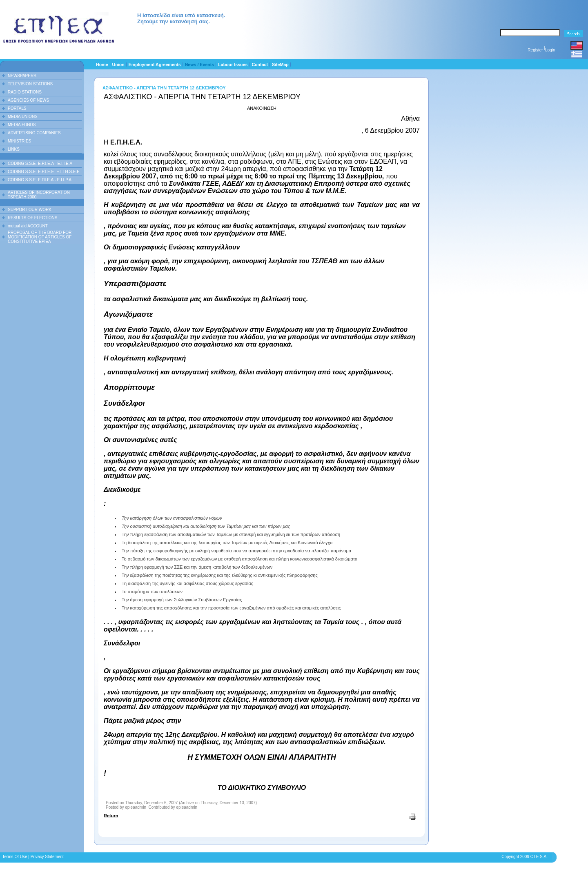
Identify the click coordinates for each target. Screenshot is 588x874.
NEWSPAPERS (22, 76)
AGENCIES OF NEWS (28, 100)
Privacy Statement (47, 857)
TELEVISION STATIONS (30, 84)
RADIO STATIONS (25, 92)
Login (550, 50)
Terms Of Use (14, 857)
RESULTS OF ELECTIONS (33, 218)
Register (535, 50)
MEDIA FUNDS (22, 125)
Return (111, 816)
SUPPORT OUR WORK (30, 210)
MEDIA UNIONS (23, 117)
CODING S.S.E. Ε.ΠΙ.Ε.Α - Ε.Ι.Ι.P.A (40, 180)
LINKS (14, 149)
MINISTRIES (19, 141)
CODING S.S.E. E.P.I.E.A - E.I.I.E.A (40, 163)
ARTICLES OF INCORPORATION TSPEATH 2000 (39, 195)
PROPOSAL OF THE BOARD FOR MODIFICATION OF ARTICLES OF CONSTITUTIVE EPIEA (40, 237)
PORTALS (17, 108)
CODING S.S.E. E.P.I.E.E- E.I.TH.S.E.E (44, 172)
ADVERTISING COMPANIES (34, 133)
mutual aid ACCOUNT (28, 226)
